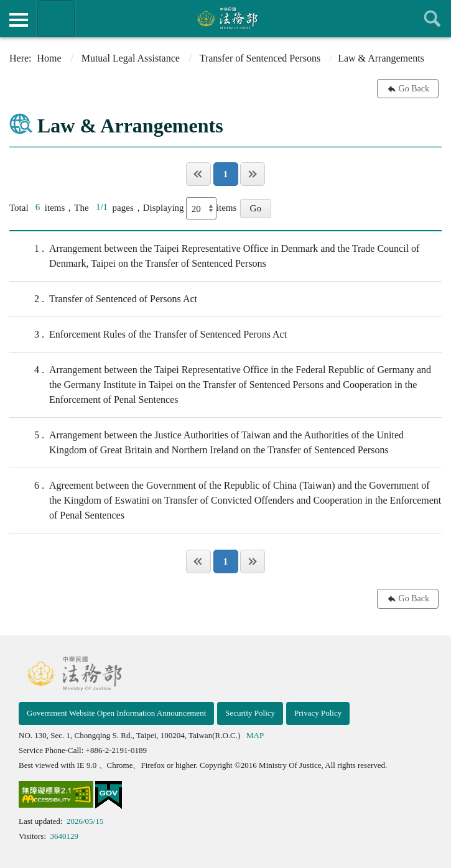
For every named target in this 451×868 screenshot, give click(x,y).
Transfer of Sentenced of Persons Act (103, 299)
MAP (255, 735)
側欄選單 (19, 20)
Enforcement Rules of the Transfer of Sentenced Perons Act (148, 335)
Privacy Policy (318, 713)
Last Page (253, 174)
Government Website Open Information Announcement (116, 713)
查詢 (432, 19)
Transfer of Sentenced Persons (260, 58)
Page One (198, 174)
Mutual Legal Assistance (131, 58)
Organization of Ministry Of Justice (56, 19)
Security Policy (250, 713)
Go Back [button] (414, 89)
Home (49, 58)
